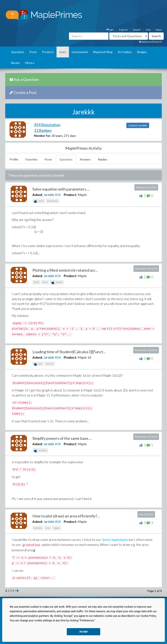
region (57, 528)
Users (63, 52)
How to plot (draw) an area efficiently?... (66, 516)
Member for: (42, 136)
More (30, 63)
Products (48, 52)
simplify (40, 451)
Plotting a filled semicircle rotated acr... (65, 270)
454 (58, 195)
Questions (18, 52)
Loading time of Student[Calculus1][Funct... (69, 352)
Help (148, 30)
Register (123, 30)
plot (38, 364)
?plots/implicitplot (115, 540)
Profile (14, 159)
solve (39, 201)
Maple (82, 195)
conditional (53, 201)
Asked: (38, 195)
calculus (50, 364)
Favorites (31, 159)
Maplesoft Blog (103, 52)
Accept (83, 632)
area (48, 528)
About (159, 30)
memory (38, 528)
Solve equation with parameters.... (61, 189)
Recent (15, 63)
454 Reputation (47, 125)
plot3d (57, 283)
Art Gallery (125, 52)
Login (110, 30)
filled (36, 282)
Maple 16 (84, 357)
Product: (70, 195)
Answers (85, 159)
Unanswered (80, 52)
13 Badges (43, 130)
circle (45, 282)
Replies (103, 159)
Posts (33, 52)
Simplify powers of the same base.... (62, 438)
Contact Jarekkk (138, 125)
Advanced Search (150, 42)
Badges (142, 52)
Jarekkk (49, 195)
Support (137, 30)
